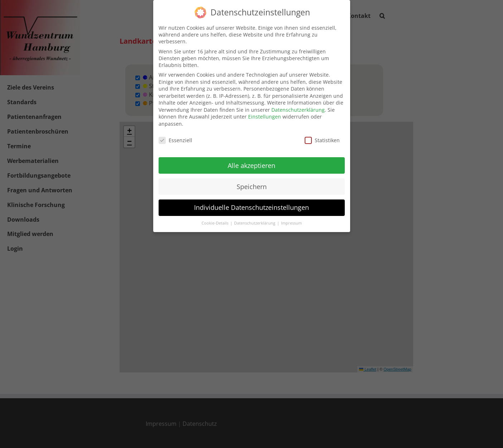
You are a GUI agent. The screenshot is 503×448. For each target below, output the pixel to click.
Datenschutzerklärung (298, 110)
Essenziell (175, 140)
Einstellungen (265, 117)
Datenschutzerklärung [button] (255, 223)
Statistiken (322, 140)
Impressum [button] (291, 223)
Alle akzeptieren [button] (251, 165)
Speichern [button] (252, 187)
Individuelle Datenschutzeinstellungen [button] (251, 207)
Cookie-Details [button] (216, 223)
